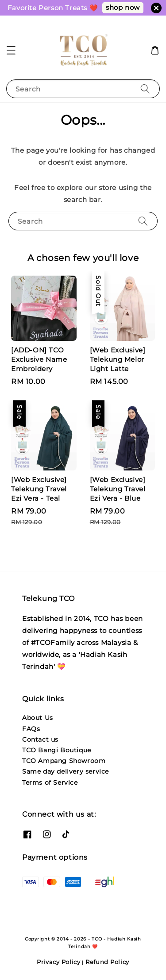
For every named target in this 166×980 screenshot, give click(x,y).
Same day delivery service (66, 771)
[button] (11, 50)
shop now (123, 7)
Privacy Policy (59, 962)
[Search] (145, 89)
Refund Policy (107, 962)
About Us (38, 718)
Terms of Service (50, 782)
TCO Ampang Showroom (64, 761)
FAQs (31, 729)
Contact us (40, 739)
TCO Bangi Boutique (57, 750)
